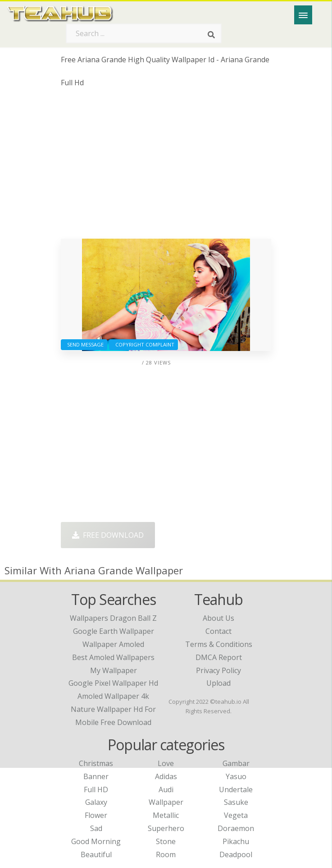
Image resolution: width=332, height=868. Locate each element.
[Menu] (303, 15)
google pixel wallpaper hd (113, 683)
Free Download (108, 535)
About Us (218, 618)
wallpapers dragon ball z (113, 618)
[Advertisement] (166, 166)
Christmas (96, 763)
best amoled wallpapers (113, 657)
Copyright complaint (143, 344)
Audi (166, 790)
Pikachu (236, 841)
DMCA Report (219, 657)
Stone (166, 841)
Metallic (166, 815)
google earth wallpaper (114, 631)
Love (166, 763)
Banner (96, 776)
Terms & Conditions (219, 644)
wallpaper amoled (113, 644)
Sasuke (236, 802)
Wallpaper (166, 802)
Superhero (166, 828)
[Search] (211, 35)
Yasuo (236, 776)
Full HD (96, 790)
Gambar (236, 763)
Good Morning (96, 841)
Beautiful (96, 854)
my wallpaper (114, 670)
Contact (218, 631)
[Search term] (144, 33)
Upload (218, 683)
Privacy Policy (218, 670)
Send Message (84, 344)
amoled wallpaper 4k (113, 696)
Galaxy (96, 802)
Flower (96, 815)
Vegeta (236, 815)
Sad (96, 828)
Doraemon (236, 828)
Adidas (166, 776)
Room (166, 854)
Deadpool (236, 854)
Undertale (236, 790)
